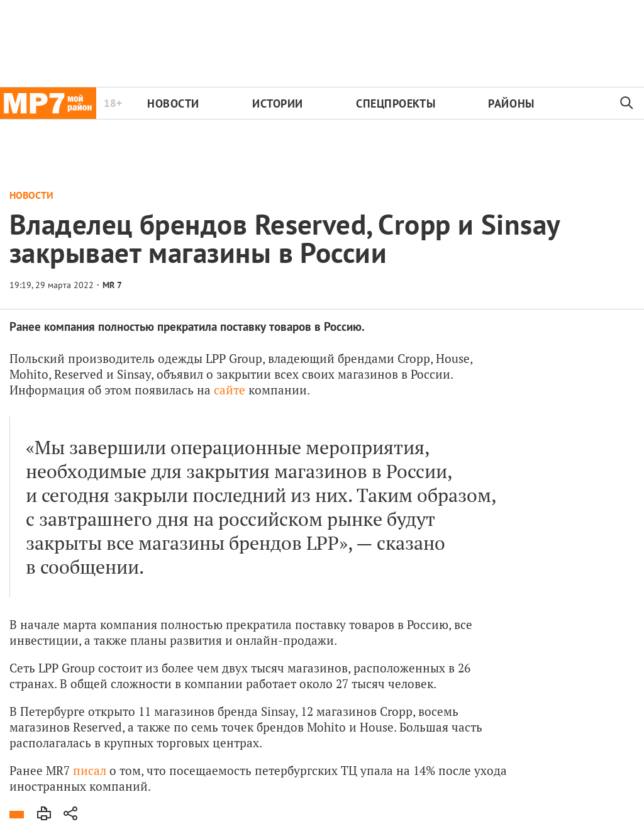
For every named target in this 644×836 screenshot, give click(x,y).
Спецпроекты (396, 103)
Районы (511, 103)
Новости (173, 103)
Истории (278, 103)
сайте (230, 390)
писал (90, 770)
